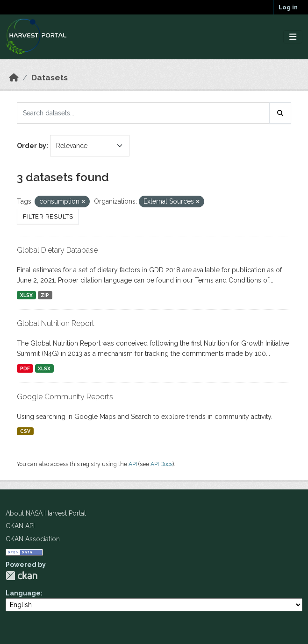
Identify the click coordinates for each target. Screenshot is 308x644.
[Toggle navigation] (293, 37)
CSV (25, 431)
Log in (288, 7)
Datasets (50, 78)
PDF (25, 368)
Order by (32, 146)
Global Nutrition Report (56, 323)
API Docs (161, 464)
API (133, 464)
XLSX (26, 295)
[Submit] (280, 113)
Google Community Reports (65, 397)
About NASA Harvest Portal (46, 513)
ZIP (45, 295)
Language (23, 593)
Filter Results (48, 216)
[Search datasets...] (143, 113)
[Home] (14, 78)
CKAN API (20, 526)
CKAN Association (33, 539)
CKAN (21, 576)
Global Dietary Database (57, 250)
